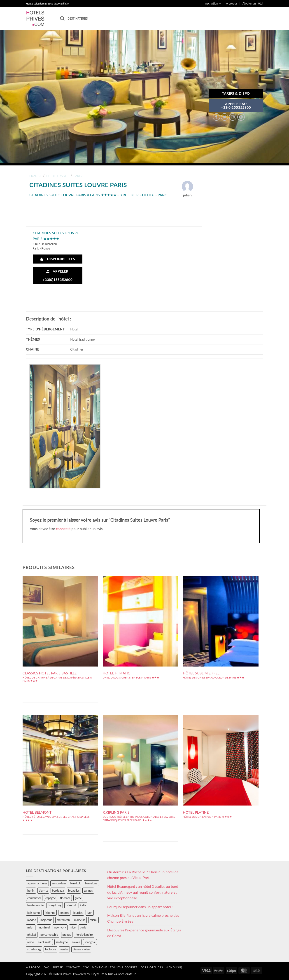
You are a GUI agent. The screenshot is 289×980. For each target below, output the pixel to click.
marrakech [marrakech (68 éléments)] (63, 920)
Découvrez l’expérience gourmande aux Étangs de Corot (144, 933)
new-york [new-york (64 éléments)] (60, 927)
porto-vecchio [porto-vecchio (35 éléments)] (49, 935)
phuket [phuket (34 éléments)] (32, 935)
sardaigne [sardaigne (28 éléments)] (62, 942)
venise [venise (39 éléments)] (64, 949)
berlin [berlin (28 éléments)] (31, 890)
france (36, 176)
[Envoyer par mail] (233, 117)
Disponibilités (57, 259)
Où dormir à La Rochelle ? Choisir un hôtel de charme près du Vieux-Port (143, 875)
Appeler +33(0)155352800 (58, 275)
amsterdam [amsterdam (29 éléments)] (59, 883)
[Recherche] (62, 18)
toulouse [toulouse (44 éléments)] (50, 949)
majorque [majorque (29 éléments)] (46, 920)
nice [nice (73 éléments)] (73, 927)
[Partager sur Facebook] (216, 117)
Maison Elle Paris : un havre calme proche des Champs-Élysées (143, 918)
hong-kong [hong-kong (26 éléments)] (55, 905)
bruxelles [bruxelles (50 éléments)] (74, 890)
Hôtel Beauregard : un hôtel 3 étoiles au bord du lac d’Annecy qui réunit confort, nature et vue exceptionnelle (143, 892)
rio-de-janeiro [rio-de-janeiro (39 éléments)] (84, 935)
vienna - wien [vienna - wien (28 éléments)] (81, 949)
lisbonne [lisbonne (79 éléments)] (50, 913)
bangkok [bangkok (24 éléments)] (75, 883)
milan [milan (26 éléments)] (31, 927)
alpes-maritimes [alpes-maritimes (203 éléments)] (37, 883)
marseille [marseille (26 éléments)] (80, 920)
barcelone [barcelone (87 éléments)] (91, 883)
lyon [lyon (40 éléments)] (90, 913)
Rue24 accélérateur (122, 974)
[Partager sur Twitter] (225, 117)
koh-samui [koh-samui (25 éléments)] (34, 913)
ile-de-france (58, 176)
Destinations (78, 18)
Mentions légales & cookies (115, 967)
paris (77, 176)
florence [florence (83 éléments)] (65, 898)
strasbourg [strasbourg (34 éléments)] (34, 949)
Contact (73, 967)
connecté (63, 529)
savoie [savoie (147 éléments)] (76, 942)
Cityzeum (97, 974)
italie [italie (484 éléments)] (83, 905)
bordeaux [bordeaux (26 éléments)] (58, 890)
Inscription (213, 4)
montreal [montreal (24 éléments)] (44, 927)
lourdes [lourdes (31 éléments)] (78, 913)
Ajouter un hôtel (253, 3)
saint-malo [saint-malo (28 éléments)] (45, 942)
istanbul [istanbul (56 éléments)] (71, 905)
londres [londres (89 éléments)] (64, 913)
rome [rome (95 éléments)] (31, 942)
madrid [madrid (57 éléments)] (32, 920)
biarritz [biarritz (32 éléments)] (43, 890)
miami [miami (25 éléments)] (93, 920)
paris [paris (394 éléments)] (83, 927)
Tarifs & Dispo (236, 93)
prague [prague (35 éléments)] (67, 935)
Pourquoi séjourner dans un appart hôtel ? (140, 907)
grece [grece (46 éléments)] (78, 898)
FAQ (47, 967)
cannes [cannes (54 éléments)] (88, 890)
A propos (232, 3)
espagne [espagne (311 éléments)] (51, 898)
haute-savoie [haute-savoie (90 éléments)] (35, 905)
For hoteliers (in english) (161, 967)
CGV (86, 967)
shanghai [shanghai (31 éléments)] (90, 942)
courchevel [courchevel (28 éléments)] (34, 898)
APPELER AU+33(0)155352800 (236, 106)
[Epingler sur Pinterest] (241, 117)
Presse (58, 967)
